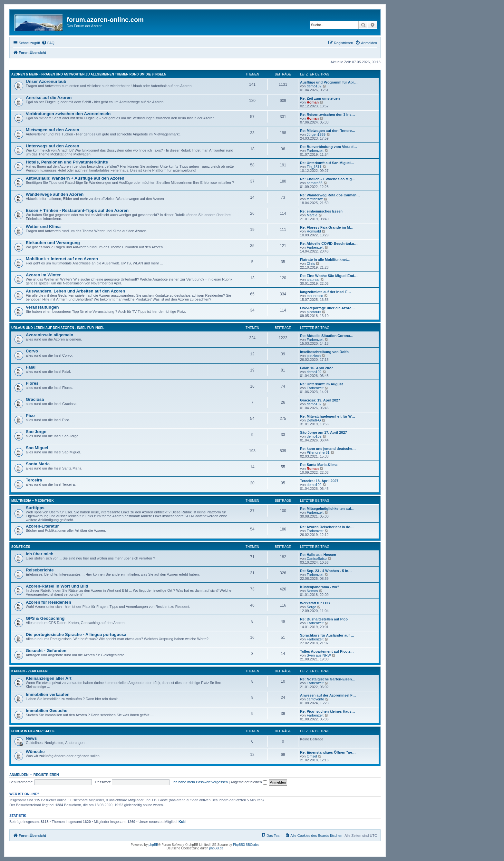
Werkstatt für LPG (315, 603)
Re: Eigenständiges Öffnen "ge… (328, 752)
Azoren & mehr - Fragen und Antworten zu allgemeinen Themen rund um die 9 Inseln (89, 74)
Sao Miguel (37, 448)
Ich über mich (40, 554)
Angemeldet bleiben (249, 782)
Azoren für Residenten (48, 602)
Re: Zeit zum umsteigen (320, 98)
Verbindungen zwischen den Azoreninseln (68, 114)
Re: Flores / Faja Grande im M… (327, 227)
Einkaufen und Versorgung (53, 243)
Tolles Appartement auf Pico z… (327, 651)
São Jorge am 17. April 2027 (324, 432)
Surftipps (35, 508)
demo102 (314, 86)
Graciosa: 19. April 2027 (320, 400)
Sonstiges (21, 547)
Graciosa (35, 399)
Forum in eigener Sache (33, 731)
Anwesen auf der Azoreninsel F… (328, 695)
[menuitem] (48, 43)
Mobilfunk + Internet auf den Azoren (62, 259)
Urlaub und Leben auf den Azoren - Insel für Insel (58, 328)
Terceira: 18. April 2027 (319, 481)
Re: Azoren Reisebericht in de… (327, 527)
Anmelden (19, 775)
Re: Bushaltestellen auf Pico (324, 619)
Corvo (32, 351)
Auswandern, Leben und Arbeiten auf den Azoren (75, 291)
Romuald (314, 231)
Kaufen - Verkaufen (29, 671)
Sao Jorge (36, 432)
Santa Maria (38, 464)
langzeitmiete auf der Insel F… (325, 292)
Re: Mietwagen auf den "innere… (328, 131)
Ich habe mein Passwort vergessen (200, 782)
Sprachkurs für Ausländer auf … (327, 635)
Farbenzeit (315, 151)
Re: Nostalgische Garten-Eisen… (328, 679)
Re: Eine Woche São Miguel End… (329, 276)
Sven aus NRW (319, 655)
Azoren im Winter (43, 275)
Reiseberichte (40, 570)
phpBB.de (216, 848)
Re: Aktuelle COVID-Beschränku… (329, 243)
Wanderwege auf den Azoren (55, 194)
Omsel (312, 756)
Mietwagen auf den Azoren (53, 130)
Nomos (312, 591)
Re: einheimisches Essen (321, 211)
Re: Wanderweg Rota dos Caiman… (330, 195)
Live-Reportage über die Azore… (327, 308)
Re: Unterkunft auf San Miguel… (327, 163)
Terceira (34, 480)
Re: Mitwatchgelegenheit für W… (328, 416)
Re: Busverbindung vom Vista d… (329, 147)
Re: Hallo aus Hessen (318, 555)
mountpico (315, 296)
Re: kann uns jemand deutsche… (328, 449)
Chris (311, 263)
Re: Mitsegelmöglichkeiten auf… (327, 509)
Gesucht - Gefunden (46, 651)
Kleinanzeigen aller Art (49, 678)
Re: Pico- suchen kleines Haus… (328, 711)
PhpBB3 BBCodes (246, 845)
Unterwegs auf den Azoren (53, 146)
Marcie (312, 215)
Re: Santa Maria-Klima (319, 465)
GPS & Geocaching (45, 618)
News (31, 738)
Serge (311, 607)
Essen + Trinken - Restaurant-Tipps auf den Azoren (77, 210)
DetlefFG (314, 420)
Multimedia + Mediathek (33, 501)
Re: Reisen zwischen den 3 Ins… (328, 114)
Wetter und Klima (43, 227)
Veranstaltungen (42, 307)
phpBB (153, 845)
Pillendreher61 (318, 452)
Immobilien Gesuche (47, 711)
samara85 (315, 183)
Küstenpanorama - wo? (320, 587)
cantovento (315, 699)
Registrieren (46, 775)
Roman (313, 102)
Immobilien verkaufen (48, 694)
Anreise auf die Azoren (49, 98)
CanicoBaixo (317, 559)
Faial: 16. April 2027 (316, 368)
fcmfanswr (315, 199)
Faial (31, 367)
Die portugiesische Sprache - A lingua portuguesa (76, 634)
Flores (32, 383)
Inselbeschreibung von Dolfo (324, 352)
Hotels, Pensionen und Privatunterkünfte (67, 162)
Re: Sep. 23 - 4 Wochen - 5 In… (326, 571)
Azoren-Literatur (42, 526)
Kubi (182, 822)
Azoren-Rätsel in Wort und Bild (57, 586)
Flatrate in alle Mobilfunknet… (325, 260)
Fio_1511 (314, 167)
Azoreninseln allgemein (49, 335)
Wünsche (35, 752)
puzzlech (314, 356)
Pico (30, 416)
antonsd (313, 280)
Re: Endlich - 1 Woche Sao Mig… (328, 179)
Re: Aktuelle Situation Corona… (327, 336)
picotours (314, 312)
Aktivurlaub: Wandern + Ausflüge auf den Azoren (75, 178)
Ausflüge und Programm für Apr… (329, 82)
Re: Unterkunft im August (321, 384)
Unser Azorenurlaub (46, 81)
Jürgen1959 (316, 134)
